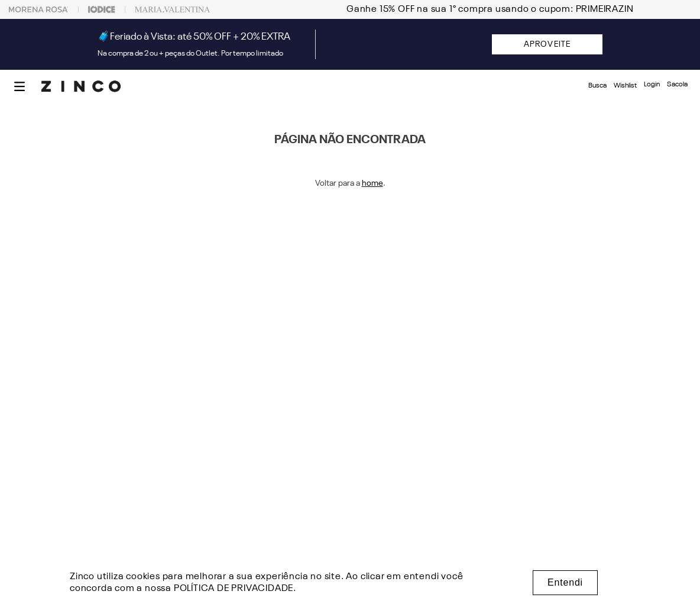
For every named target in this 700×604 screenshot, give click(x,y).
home (372, 183)
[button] (20, 86)
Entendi (565, 582)
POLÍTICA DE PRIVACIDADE (234, 589)
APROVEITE (547, 44)
